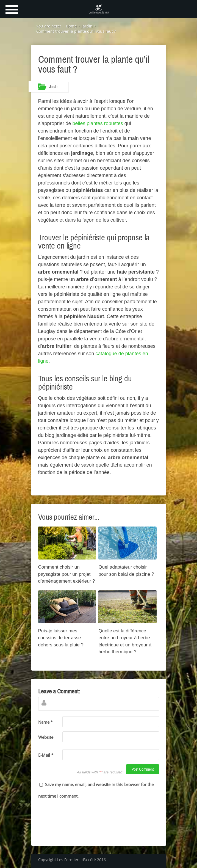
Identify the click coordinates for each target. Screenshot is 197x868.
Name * (45, 722)
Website (46, 737)
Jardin (54, 87)
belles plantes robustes (98, 123)
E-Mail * (46, 755)
